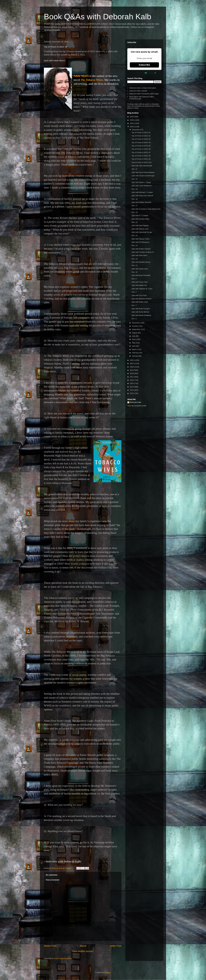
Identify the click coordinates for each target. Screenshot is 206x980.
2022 (132, 360)
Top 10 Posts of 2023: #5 (141, 146)
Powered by (144, 73)
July (134, 336)
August (135, 333)
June (134, 339)
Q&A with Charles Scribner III (143, 252)
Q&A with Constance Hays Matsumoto (146, 209)
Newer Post (50, 946)
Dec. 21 (134, 169)
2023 (132, 127)
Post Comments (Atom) (63, 958)
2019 (132, 370)
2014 (132, 387)
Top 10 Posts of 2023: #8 (141, 156)
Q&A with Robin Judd (140, 302)
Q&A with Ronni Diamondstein (143, 172)
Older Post (116, 946)
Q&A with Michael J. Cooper (142, 192)
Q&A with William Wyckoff (141, 202)
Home (83, 946)
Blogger (107, 972)
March (135, 349)
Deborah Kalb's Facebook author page (144, 94)
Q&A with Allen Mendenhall (142, 166)
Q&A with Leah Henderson (142, 186)
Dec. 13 (134, 245)
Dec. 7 (134, 305)
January (135, 356)
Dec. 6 (134, 319)
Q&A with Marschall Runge (142, 232)
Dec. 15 (134, 222)
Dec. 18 (134, 199)
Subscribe (144, 65)
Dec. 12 (134, 259)
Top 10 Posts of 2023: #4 (141, 142)
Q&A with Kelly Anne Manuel (142, 196)
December (136, 130)
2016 (132, 380)
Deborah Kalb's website (138, 91)
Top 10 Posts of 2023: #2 (141, 136)
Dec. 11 (134, 265)
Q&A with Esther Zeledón (141, 249)
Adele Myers (81, 76)
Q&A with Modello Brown (141, 262)
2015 (132, 383)
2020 (132, 367)
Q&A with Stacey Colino (141, 239)
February (136, 353)
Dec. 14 (134, 235)
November (136, 323)
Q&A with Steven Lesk (140, 229)
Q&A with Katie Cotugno (141, 309)
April (134, 346)
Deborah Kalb (136, 402)
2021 (132, 363)
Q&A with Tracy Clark (140, 282)
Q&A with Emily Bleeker (141, 312)
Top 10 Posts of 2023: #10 (141, 162)
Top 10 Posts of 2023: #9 (141, 159)
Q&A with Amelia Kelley (140, 219)
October (135, 326)
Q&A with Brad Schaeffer (141, 275)
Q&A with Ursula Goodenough (143, 176)
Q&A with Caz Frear (139, 295)
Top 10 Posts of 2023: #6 (141, 149)
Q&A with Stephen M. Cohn (142, 289)
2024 (132, 123)
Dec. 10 (134, 272)
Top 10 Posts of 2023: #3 (141, 139)
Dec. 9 (134, 279)
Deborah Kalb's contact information (143, 88)
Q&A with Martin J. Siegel (141, 182)
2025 (132, 120)
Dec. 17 (134, 206)
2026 (132, 117)
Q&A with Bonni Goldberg (141, 315)
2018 (132, 373)
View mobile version (83, 951)
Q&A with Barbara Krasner (141, 299)
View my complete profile (137, 406)
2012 (132, 393)
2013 (132, 390)
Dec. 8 (134, 292)
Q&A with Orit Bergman (140, 242)
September (136, 329)
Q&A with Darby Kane (140, 269)
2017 (132, 377)
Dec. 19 (134, 189)
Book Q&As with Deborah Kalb (98, 17)
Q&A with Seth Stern (139, 255)
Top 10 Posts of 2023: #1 (141, 133)
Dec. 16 (134, 212)
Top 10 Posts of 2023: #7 (141, 152)
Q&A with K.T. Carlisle (140, 216)
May (134, 343)
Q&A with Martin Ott (139, 285)
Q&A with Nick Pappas (140, 225)
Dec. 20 (134, 179)
